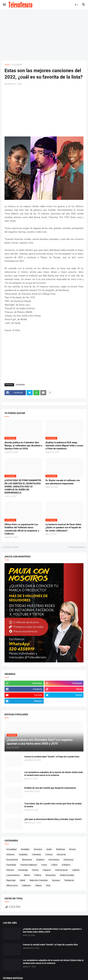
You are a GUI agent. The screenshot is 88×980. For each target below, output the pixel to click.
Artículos (38, 849)
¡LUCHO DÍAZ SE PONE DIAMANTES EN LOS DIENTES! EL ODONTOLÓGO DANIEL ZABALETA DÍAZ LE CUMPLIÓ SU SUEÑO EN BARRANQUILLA (23, 487)
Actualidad (17, 65)
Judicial (76, 870)
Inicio (7, 65)
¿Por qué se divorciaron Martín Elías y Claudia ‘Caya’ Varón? (53, 819)
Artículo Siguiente (77, 547)
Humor (35, 870)
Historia (10, 870)
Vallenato (26, 885)
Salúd (22, 880)
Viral (48, 885)
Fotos (44, 865)
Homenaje (23, 870)
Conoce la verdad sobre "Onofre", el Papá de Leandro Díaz (52, 757)
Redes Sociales (67, 875)
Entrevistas (54, 860)
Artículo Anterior (11, 547)
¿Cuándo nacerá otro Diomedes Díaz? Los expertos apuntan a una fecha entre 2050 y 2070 (52, 930)
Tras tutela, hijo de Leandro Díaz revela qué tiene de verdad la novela (53, 805)
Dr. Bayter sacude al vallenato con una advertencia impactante (63, 482)
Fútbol (54, 865)
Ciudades (23, 854)
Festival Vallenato (29, 865)
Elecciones (27, 860)
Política (38, 875)
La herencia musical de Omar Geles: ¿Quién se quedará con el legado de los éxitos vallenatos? (64, 528)
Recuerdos (51, 875)
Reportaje (11, 880)
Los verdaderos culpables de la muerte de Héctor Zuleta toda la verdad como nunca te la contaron (54, 774)
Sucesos (56, 880)
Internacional (61, 870)
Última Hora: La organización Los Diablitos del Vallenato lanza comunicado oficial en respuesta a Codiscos (22, 529)
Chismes (10, 854)
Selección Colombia (39, 880)
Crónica (49, 854)
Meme (27, 875)
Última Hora (12, 885)
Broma (72, 849)
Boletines (61, 849)
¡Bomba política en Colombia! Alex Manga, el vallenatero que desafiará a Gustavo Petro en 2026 (23, 446)
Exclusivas (69, 860)
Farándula (11, 865)
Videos (38, 885)
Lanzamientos (13, 875)
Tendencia (69, 880)
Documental (12, 860)
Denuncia (61, 854)
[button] (4, 5)
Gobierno (66, 865)
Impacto (47, 870)
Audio (49, 849)
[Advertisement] (45, 34)
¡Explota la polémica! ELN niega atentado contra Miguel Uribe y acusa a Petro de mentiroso (64, 446)
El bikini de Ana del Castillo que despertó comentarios (50, 788)
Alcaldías (25, 849)
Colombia (36, 854)
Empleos (40, 860)
